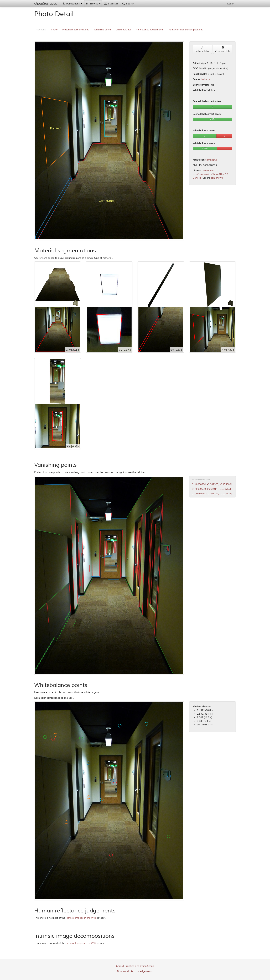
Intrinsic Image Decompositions (185, 30)
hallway (205, 79)
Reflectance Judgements (150, 30)
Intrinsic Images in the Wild (81, 918)
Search (128, 4)
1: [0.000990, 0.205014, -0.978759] (211, 489)
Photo (54, 30)
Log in (231, 4)
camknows (211, 160)
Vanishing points (102, 30)
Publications (72, 4)
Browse (93, 4)
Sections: (41, 30)
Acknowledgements (142, 971)
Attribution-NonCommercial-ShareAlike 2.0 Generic (210, 174)
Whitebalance (124, 30)
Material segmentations (76, 30)
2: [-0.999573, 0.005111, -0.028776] (212, 494)
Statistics (111, 4)
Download (123, 971)
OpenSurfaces (46, 4)
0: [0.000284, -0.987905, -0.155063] (212, 484)
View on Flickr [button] (223, 49)
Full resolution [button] (202, 49)
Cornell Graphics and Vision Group (135, 966)
